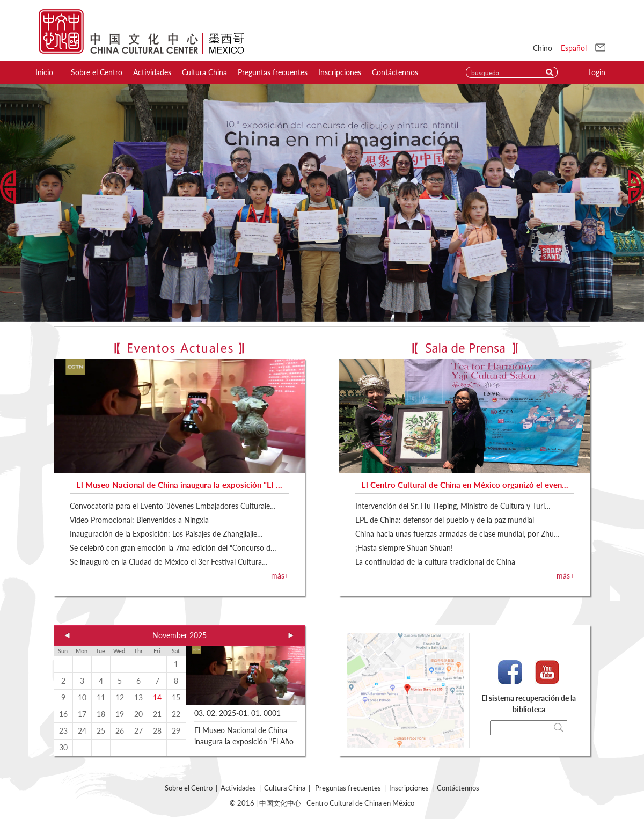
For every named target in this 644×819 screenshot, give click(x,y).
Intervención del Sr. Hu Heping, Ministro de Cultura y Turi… (453, 506)
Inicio (44, 72)
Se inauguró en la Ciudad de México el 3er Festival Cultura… (169, 562)
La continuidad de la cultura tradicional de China (435, 562)
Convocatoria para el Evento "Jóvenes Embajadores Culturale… (173, 506)
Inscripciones (340, 72)
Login (597, 72)
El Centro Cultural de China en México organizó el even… (465, 485)
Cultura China (204, 72)
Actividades (152, 72)
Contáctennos (395, 72)
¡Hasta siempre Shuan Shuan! (404, 548)
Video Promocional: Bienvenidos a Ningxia (139, 520)
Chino (543, 48)
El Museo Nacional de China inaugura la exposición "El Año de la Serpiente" (244, 741)
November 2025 (180, 635)
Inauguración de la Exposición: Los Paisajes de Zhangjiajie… (166, 534)
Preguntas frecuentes (273, 72)
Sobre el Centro (97, 72)
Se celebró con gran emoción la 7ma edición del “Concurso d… (173, 548)
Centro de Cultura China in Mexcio (141, 31)
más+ (280, 576)
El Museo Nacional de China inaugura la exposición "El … (179, 485)
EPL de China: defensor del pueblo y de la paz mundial (445, 520)
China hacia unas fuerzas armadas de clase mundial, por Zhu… (458, 534)
